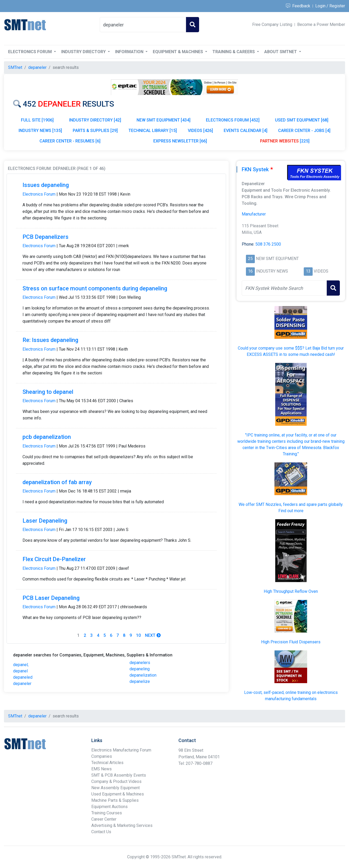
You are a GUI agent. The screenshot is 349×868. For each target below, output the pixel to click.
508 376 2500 (268, 244)
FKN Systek (255, 169)
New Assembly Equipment (116, 788)
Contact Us (101, 832)
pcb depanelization (47, 437)
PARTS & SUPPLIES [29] (95, 131)
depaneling (140, 669)
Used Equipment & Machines (118, 794)
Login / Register (330, 6)
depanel (20, 671)
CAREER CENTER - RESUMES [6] (70, 141)
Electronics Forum (39, 194)
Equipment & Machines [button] (178, 52)
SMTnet (15, 67)
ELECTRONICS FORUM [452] (233, 120)
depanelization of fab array (57, 482)
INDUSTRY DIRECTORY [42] (95, 120)
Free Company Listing (272, 24)
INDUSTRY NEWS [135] (40, 131)
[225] (285, 141)
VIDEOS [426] (200, 131)
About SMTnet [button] (281, 52)
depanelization (143, 675)
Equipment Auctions (109, 807)
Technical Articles (107, 763)
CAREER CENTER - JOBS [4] (304, 131)
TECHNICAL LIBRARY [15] (153, 131)
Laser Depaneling (45, 521)
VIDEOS (316, 272)
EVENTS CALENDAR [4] (246, 131)
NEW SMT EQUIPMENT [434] (164, 120)
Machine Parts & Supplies (115, 800)
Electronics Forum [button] (30, 52)
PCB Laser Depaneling (51, 598)
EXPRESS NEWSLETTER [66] (180, 141)
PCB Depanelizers (46, 237)
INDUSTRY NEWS (267, 272)
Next (153, 635)
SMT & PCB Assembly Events (119, 775)
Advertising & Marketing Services (122, 825)
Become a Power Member (321, 24)
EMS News (102, 769)
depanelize (140, 681)
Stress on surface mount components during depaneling (95, 288)
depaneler (22, 684)
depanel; (21, 665)
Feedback (298, 6)
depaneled (23, 677)
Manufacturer (254, 214)
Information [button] (130, 52)
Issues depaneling (46, 185)
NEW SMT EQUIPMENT (272, 259)
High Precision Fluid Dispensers (291, 642)
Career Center (104, 819)
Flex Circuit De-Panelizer (54, 559)
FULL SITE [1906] (37, 120)
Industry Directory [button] (84, 52)
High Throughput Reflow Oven (291, 591)
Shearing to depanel (48, 392)
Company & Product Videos (116, 781)
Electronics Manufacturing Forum (121, 750)
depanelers (140, 663)
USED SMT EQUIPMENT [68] (302, 120)
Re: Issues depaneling (50, 340)
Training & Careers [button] (234, 52)
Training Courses (107, 813)
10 (138, 635)
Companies (102, 756)
